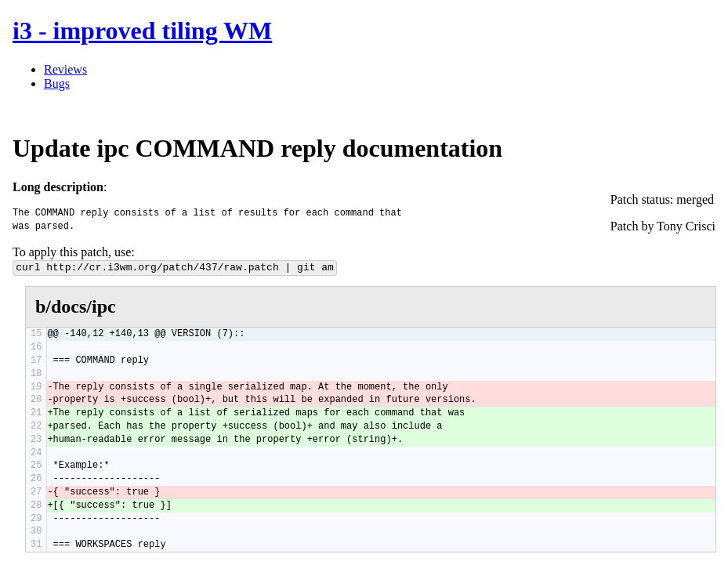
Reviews (65, 69)
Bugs (57, 83)
